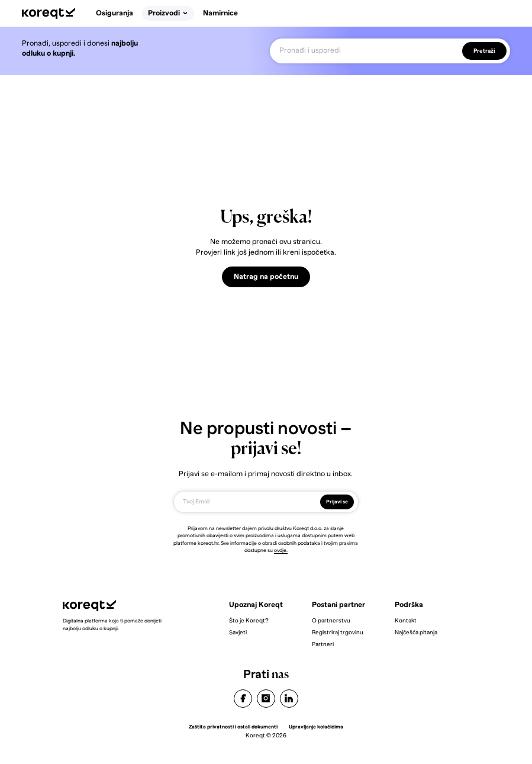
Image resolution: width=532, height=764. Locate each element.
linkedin (289, 699)
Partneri (323, 644)
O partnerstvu (331, 620)
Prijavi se (337, 502)
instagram (266, 699)
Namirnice (220, 13)
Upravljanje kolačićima (316, 727)
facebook (243, 699)
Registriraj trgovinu (338, 632)
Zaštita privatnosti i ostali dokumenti (233, 727)
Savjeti (238, 632)
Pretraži (484, 51)
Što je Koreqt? (249, 620)
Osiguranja (115, 13)
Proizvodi (168, 13)
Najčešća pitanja (416, 632)
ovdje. (281, 550)
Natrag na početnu (266, 277)
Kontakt (406, 620)
